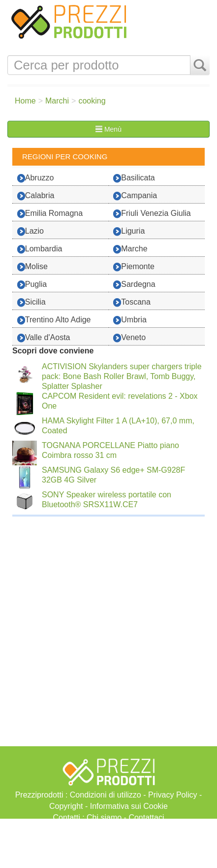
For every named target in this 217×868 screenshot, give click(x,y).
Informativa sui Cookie (129, 806)
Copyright (66, 806)
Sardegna (134, 285)
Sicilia (31, 302)
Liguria (129, 231)
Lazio (31, 231)
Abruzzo (36, 178)
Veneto (129, 338)
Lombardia (40, 249)
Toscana (132, 302)
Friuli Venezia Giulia (152, 214)
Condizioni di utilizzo (106, 795)
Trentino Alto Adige (54, 320)
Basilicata (134, 178)
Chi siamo (104, 817)
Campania (135, 196)
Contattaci (146, 817)
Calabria (36, 196)
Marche (130, 249)
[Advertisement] (108, 843)
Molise (32, 267)
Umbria (130, 320)
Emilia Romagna (50, 214)
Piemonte (134, 267)
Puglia (32, 285)
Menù (108, 129)
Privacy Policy (173, 795)
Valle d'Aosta (44, 338)
